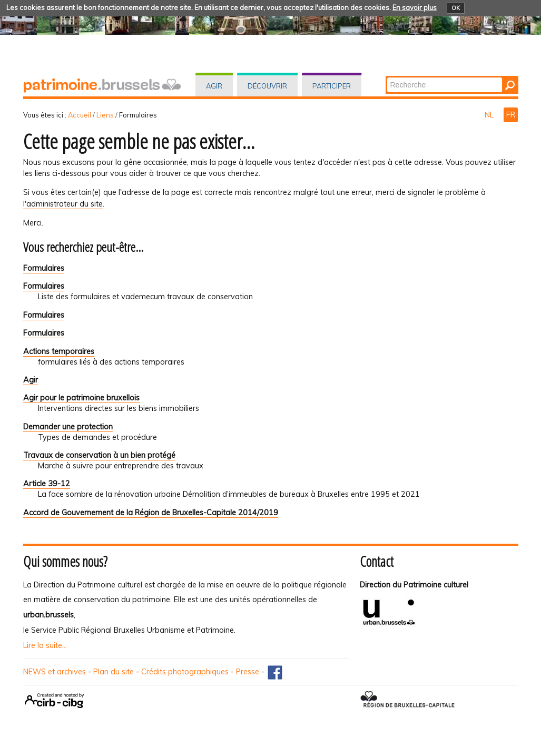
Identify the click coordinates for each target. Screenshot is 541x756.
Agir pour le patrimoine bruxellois (81, 398)
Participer (332, 86)
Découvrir (267, 86)
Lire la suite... (45, 645)
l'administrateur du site (63, 204)
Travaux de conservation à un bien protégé (99, 455)
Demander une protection (68, 427)
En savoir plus (415, 7)
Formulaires (44, 268)
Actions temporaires (59, 351)
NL (490, 115)
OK (456, 8)
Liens (105, 115)
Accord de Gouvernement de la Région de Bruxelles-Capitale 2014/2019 (151, 513)
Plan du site (114, 672)
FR (511, 115)
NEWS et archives (55, 672)
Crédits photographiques (185, 672)
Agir (214, 86)
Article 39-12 (47, 484)
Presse (248, 672)
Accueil (80, 115)
